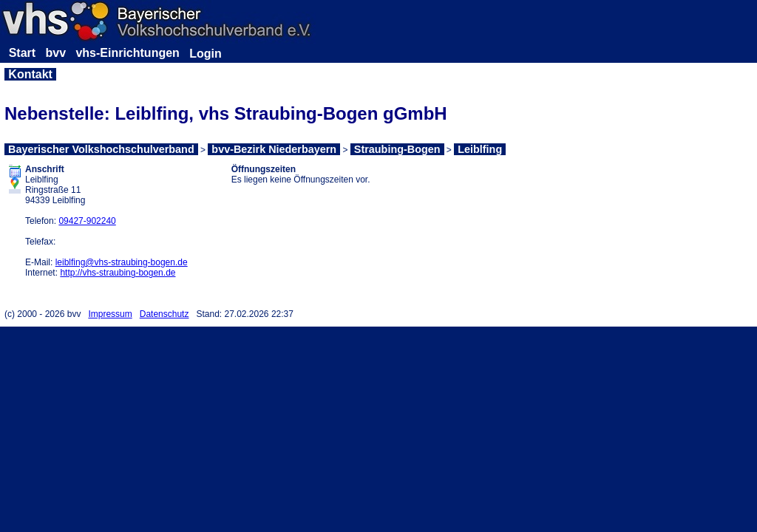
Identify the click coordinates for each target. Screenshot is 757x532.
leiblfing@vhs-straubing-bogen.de (122, 262)
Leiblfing (480, 149)
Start (22, 53)
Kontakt (30, 74)
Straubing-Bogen (397, 149)
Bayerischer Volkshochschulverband (101, 149)
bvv (55, 53)
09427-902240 (87, 221)
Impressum (110, 314)
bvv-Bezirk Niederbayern (274, 149)
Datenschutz (164, 314)
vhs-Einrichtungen (127, 53)
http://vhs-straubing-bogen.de (118, 273)
